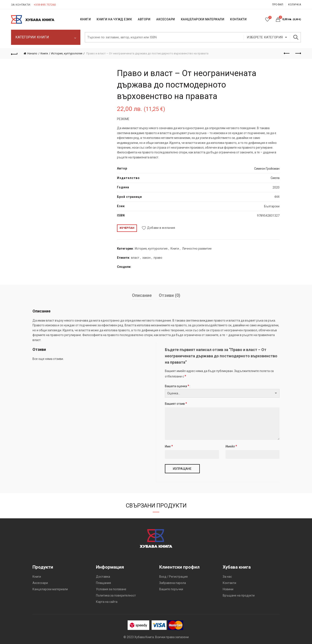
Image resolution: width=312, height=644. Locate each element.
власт (135, 258)
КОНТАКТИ (238, 19)
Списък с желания (270, 18)
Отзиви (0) (170, 295)
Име (169, 446)
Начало (32, 53)
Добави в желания (161, 228)
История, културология (67, 53)
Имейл (231, 446)
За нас (227, 577)
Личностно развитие (197, 249)
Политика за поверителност (116, 595)
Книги (44, 53)
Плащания (103, 583)
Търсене (296, 37)
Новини (228, 589)
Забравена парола (173, 583)
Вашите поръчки (171, 589)
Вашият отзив (176, 404)
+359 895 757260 (45, 5)
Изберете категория (265, 37)
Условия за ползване (111, 589)
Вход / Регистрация (173, 577)
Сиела (275, 178)
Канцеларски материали (203, 19)
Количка (295, 5)
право (158, 258)
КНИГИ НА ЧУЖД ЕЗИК (114, 19)
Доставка (103, 577)
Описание (142, 295)
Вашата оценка (177, 386)
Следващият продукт (298, 53)
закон (146, 258)
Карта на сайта (107, 602)
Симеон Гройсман (267, 169)
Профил (278, 5)
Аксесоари (166, 19)
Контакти (229, 583)
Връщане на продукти (239, 595)
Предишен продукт (287, 53)
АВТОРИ (144, 19)
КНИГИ (86, 19)
